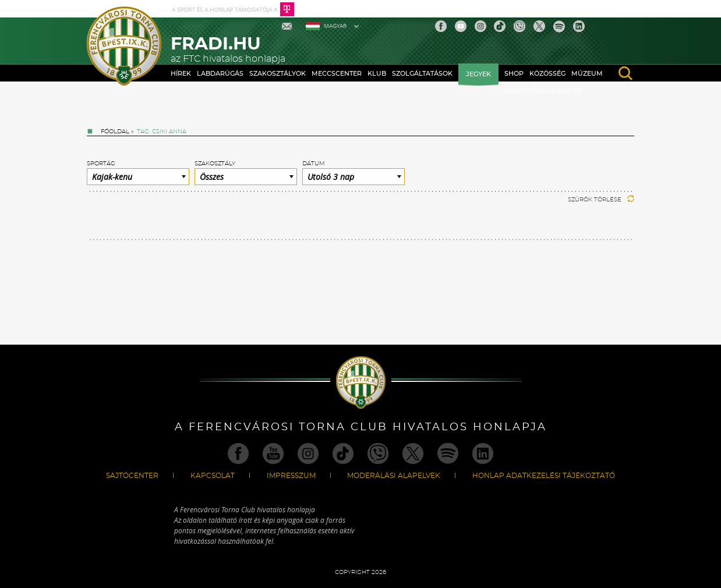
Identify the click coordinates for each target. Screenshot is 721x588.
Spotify (559, 26)
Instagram (480, 26)
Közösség (547, 74)
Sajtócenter (132, 476)
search (625, 73)
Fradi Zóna (525, 91)
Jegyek (478, 74)
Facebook (441, 26)
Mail (288, 26)
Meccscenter (337, 74)
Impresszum (291, 476)
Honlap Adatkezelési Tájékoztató (544, 476)
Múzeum (587, 74)
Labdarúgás (220, 74)
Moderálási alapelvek (394, 476)
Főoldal (115, 132)
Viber (519, 26)
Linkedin (579, 26)
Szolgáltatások (422, 74)
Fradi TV (567, 91)
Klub (377, 74)
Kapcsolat (213, 476)
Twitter (539, 26)
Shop (514, 74)
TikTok (500, 26)
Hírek (181, 74)
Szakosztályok (278, 74)
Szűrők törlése (601, 200)
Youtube (461, 26)
